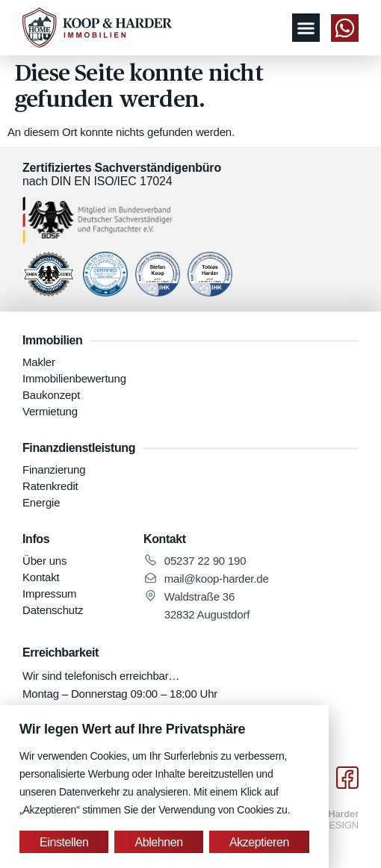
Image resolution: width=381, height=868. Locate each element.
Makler (39, 362)
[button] (306, 28)
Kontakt (41, 577)
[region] (164, 787)
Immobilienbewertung (74, 378)
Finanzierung (54, 469)
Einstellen (64, 842)
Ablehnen (158, 842)
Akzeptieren (259, 842)
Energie (41, 502)
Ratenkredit (50, 486)
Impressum (49, 593)
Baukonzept (51, 395)
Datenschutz (53, 610)
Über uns (44, 561)
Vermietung (50, 411)
